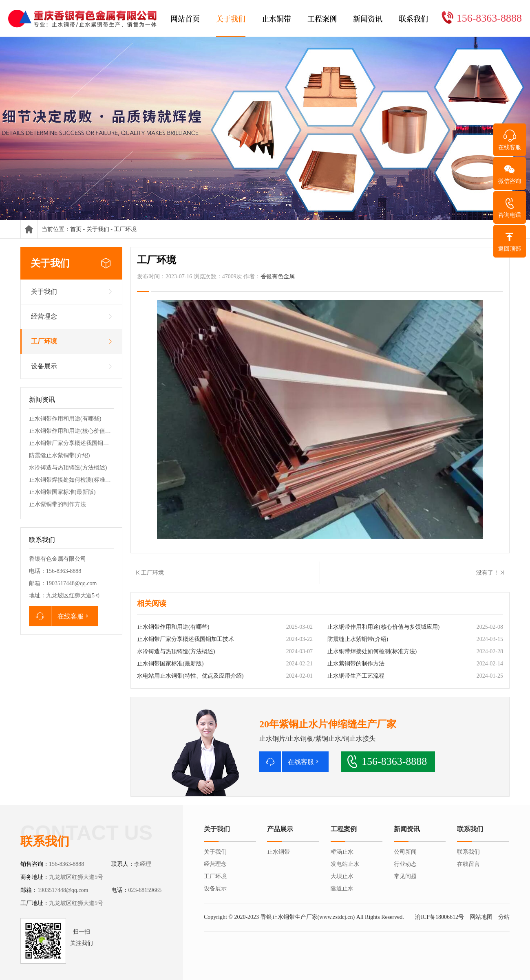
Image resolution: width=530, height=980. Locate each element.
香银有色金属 (278, 276)
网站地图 (481, 917)
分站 (504, 917)
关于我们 (98, 229)
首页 (76, 229)
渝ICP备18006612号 (439, 917)
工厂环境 (125, 229)
